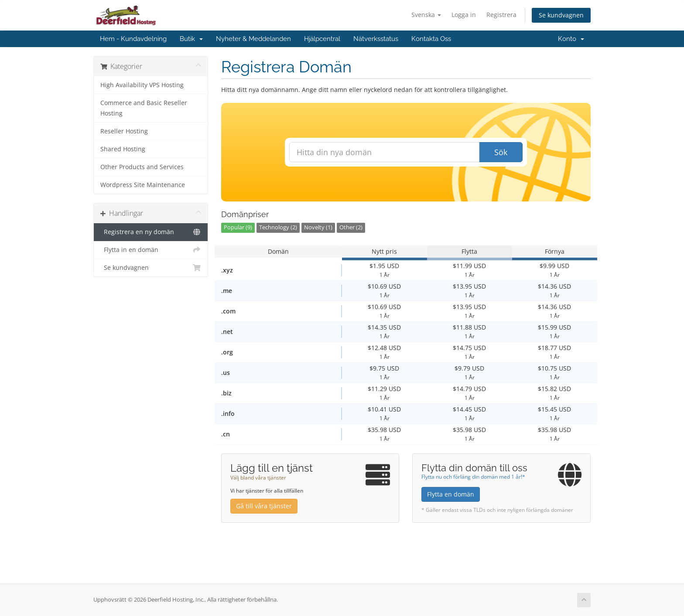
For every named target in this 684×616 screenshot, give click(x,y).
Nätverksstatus (376, 39)
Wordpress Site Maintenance (143, 185)
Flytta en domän (451, 494)
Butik (191, 39)
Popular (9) (238, 227)
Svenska (426, 15)
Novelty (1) (318, 227)
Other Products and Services (142, 167)
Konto (571, 39)
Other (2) (351, 227)
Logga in (464, 15)
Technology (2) (278, 227)
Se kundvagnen (561, 15)
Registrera (501, 15)
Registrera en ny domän (151, 232)
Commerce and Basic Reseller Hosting (144, 108)
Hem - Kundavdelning (133, 39)
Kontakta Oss (431, 39)
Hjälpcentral (322, 39)
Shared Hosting (123, 149)
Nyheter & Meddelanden (253, 39)
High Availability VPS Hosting (142, 85)
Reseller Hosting (124, 131)
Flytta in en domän (151, 250)
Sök (501, 152)
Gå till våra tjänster (264, 506)
